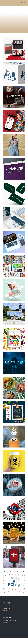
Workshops (6, 613)
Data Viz (5, 611)
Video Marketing (8, 608)
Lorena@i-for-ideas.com (10, 620)
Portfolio (5, 606)
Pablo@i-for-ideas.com (9, 623)
